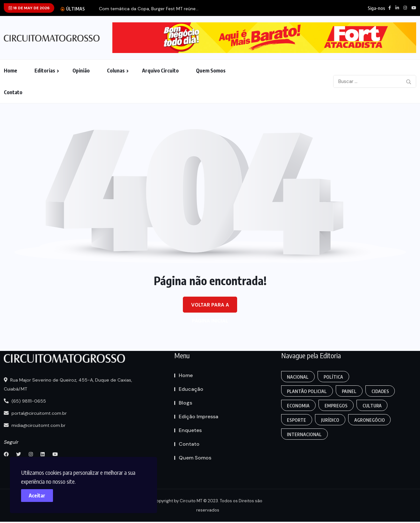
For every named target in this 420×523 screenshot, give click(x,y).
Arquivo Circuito (160, 71)
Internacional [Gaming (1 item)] (305, 434)
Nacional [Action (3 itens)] (298, 377)
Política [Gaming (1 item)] (334, 377)
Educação (191, 389)
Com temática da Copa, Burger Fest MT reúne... (149, 9)
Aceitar (38, 494)
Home (11, 71)
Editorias (45, 71)
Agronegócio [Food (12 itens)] (370, 420)
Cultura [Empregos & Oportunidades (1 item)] (372, 406)
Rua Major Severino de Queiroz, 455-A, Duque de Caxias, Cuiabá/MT (69, 384)
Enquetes (190, 430)
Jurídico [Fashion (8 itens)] (330, 420)
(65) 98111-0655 (26, 401)
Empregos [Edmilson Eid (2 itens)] (336, 406)
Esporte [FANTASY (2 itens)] (297, 420)
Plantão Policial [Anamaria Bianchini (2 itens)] (307, 391)
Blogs (185, 403)
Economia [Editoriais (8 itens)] (299, 406)
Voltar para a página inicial (210, 307)
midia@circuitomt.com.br (36, 425)
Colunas (116, 71)
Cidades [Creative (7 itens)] (381, 391)
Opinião (81, 71)
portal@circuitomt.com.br (36, 413)
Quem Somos (211, 71)
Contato (13, 92)
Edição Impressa (199, 417)
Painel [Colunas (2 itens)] (349, 391)
